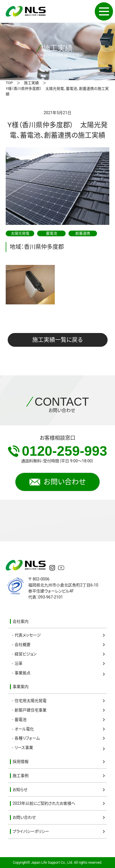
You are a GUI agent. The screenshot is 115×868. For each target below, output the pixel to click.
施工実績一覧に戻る (57, 340)
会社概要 (23, 645)
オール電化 (24, 729)
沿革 (19, 663)
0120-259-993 (58, 451)
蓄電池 (21, 720)
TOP (9, 83)
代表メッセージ (28, 635)
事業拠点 (23, 673)
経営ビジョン (26, 654)
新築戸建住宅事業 (31, 710)
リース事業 (24, 748)
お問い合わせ (58, 482)
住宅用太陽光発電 (31, 701)
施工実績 (31, 83)
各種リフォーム (27, 738)
